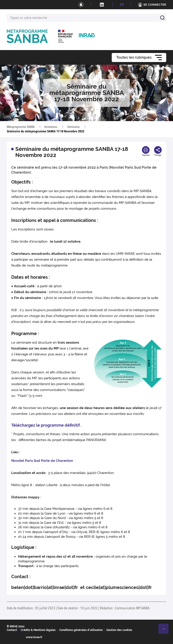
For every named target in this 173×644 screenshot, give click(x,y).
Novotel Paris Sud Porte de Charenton (42, 461)
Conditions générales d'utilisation (81, 630)
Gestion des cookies (119, 630)
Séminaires (73, 127)
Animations (51, 127)
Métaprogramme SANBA (21, 127)
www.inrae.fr (34, 637)
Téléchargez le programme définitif (46, 425)
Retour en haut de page (165, 631)
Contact (12, 630)
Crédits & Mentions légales (38, 630)
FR (122, 5)
